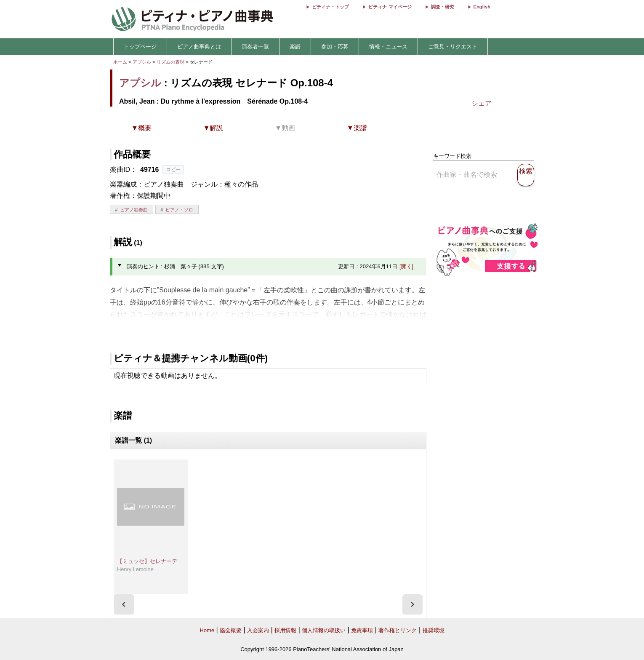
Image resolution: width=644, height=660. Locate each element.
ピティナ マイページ (390, 7)
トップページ (140, 47)
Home (207, 630)
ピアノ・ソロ (179, 210)
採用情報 (285, 630)
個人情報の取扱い (324, 630)
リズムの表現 (171, 62)
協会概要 (231, 630)
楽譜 (295, 47)
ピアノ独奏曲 (134, 210)
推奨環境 (434, 630)
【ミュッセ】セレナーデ (147, 561)
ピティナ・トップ (330, 7)
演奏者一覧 (255, 47)
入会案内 (258, 630)
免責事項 (362, 630)
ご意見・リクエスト (453, 47)
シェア (482, 103)
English (482, 7)
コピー (173, 169)
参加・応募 (335, 47)
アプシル (142, 62)
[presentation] (124, 604)
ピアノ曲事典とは (199, 47)
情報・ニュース (388, 47)
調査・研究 (443, 7)
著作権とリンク (398, 630)
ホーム (120, 62)
